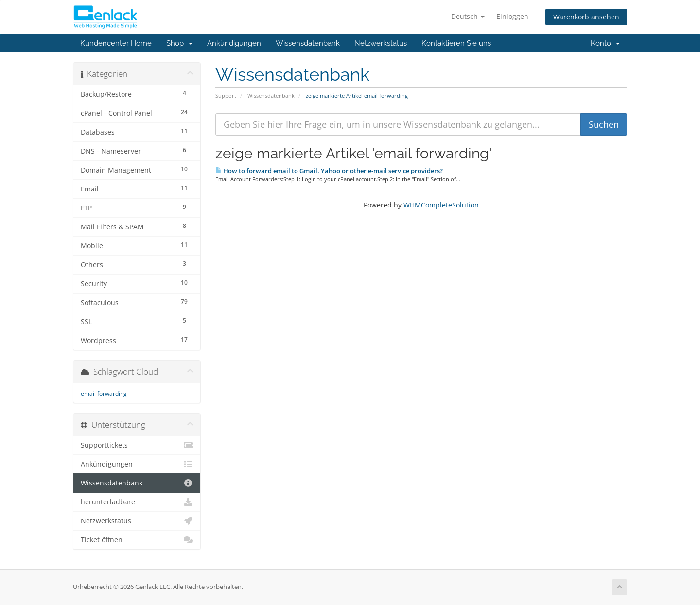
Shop (179, 43)
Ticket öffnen (137, 540)
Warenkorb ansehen (586, 17)
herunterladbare (137, 502)
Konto (605, 43)
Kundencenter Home (116, 43)
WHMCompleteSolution (441, 205)
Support (226, 95)
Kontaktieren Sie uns (456, 43)
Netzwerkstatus (381, 43)
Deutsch (468, 16)
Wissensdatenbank (308, 43)
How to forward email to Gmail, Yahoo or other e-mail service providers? (329, 171)
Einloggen (512, 16)
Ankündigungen (234, 43)
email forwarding (104, 393)
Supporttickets (137, 445)
